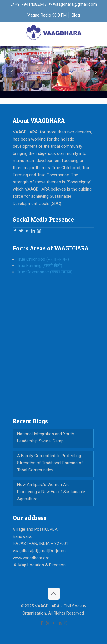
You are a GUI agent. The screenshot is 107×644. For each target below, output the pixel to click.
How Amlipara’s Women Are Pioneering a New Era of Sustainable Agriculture (51, 492)
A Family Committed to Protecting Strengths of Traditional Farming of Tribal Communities (50, 463)
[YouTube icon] (53, 623)
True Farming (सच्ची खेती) (40, 266)
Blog (76, 15)
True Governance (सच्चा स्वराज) (45, 272)
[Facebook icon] (42, 623)
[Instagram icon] (65, 623)
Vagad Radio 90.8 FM (47, 15)
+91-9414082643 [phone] (31, 4)
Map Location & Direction (39, 565)
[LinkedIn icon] (59, 623)
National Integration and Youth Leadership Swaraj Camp (46, 437)
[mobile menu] (99, 33)
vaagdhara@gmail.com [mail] (76, 4)
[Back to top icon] (54, 594)
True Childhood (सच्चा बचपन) (43, 259)
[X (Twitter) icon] (48, 623)
